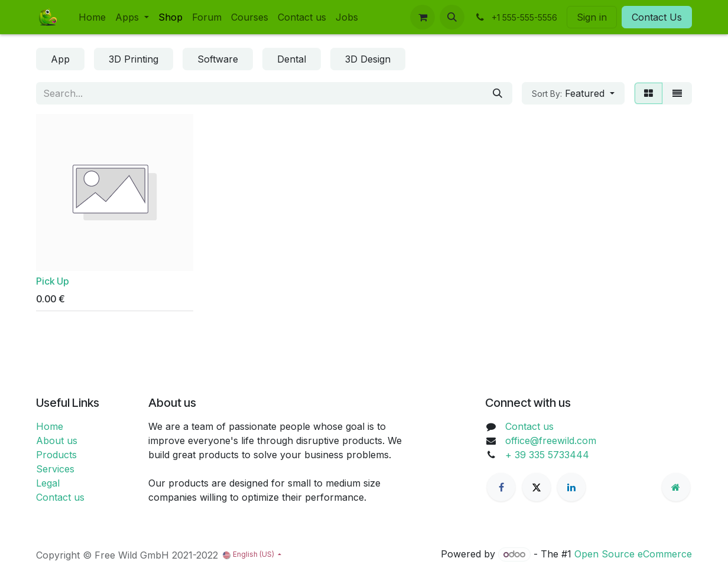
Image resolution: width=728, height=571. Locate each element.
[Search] (498, 93)
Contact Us (657, 17)
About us (57, 441)
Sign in (592, 17)
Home (50, 426)
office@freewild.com (551, 441)
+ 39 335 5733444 (547, 455)
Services (55, 469)
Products (56, 455)
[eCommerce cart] (422, 17)
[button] (452, 17)
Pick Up (53, 281)
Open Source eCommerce (633, 554)
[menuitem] (92, 17)
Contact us (60, 497)
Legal (48, 483)
